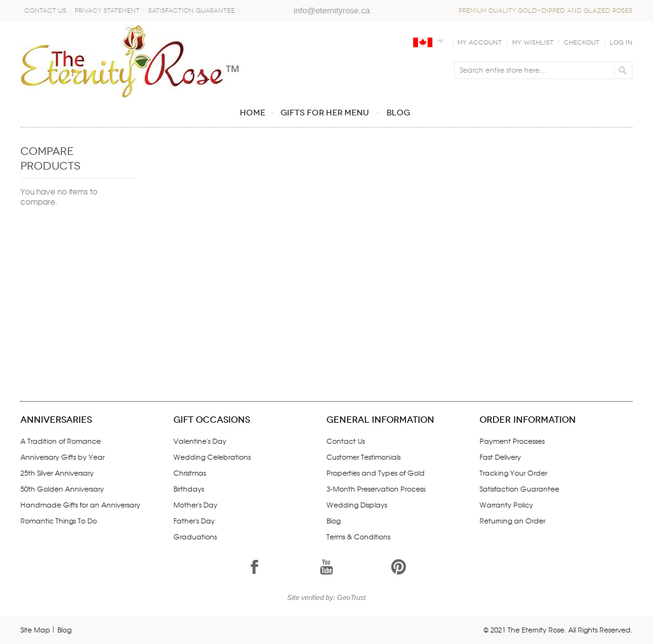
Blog (334, 520)
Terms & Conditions (358, 536)
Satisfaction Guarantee (191, 11)
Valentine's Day (200, 441)
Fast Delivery (500, 457)
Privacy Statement (107, 11)
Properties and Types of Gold (376, 472)
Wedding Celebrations (212, 457)
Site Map (35, 629)
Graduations (195, 536)
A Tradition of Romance (61, 441)
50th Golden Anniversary (62, 488)
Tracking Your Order (513, 472)
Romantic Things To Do (59, 520)
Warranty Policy (506, 504)
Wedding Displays (357, 504)
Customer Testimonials (363, 457)
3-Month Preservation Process (376, 488)
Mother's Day (195, 504)
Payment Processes (512, 441)
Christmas (190, 472)
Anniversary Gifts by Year (62, 457)
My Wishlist (533, 43)
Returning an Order (512, 520)
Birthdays (189, 488)
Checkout (582, 43)
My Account (480, 43)
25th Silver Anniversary (57, 472)
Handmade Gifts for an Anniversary (80, 504)
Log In (621, 43)
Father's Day (194, 520)
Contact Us (45, 11)
